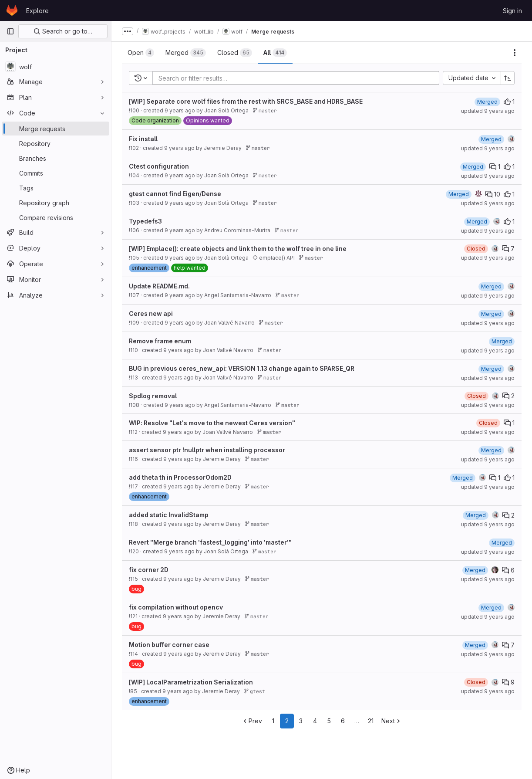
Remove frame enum (160, 341)
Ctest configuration (159, 166)
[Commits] (56, 173)
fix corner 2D (149, 570)
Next (392, 721)
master (265, 110)
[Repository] (56, 143)
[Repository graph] (56, 203)
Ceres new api (151, 313)
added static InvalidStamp (169, 515)
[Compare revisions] (56, 217)
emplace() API (274, 258)
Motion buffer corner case (169, 645)
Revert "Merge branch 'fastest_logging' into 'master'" (210, 542)
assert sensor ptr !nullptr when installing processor (207, 450)
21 (371, 721)
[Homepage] (12, 10)
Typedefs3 (145, 221)
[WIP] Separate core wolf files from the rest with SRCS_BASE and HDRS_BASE (246, 101)
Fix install (143, 139)
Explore (37, 11)
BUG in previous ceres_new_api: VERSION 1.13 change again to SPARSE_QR (242, 368)
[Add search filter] (298, 78)
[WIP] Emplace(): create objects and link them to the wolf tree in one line (238, 249)
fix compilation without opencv (176, 607)
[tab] (141, 53)
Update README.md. (159, 286)
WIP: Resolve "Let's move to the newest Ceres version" (212, 423)
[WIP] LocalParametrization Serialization (191, 682)
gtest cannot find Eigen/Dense (175, 194)
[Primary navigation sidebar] (10, 31)
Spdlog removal (153, 396)
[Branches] (56, 158)
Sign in (512, 11)
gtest (254, 691)
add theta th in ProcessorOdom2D (180, 477)
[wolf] (56, 67)
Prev (252, 721)
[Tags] (56, 188)
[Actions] (515, 53)
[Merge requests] (56, 129)
